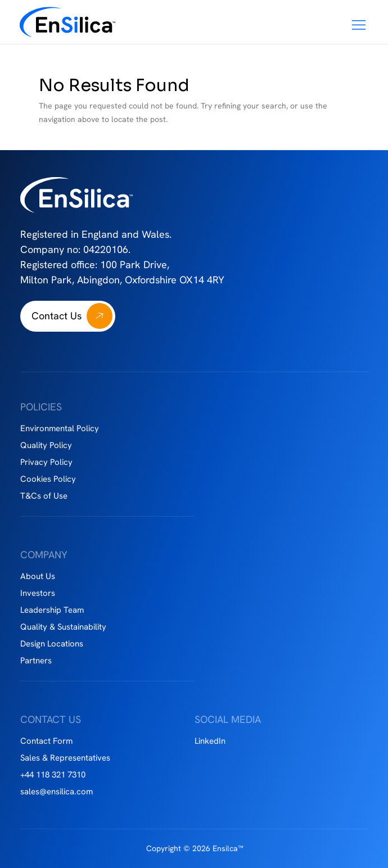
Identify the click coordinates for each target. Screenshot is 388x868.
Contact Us (57, 316)
